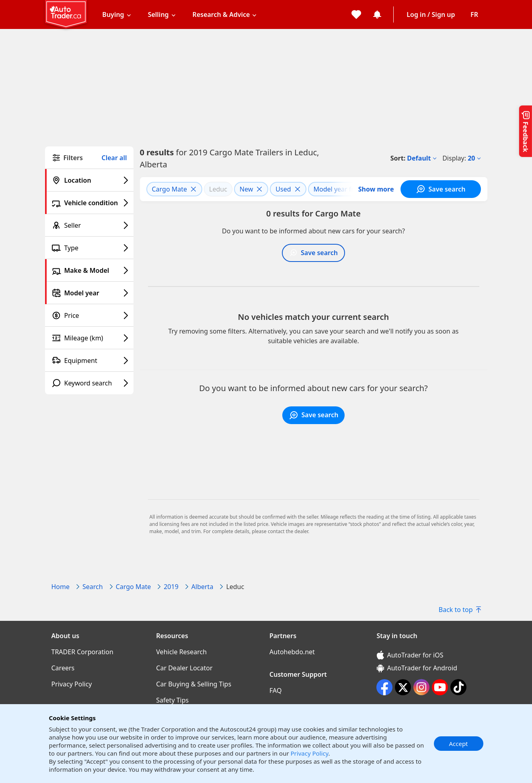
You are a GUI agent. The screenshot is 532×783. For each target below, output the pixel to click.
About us (66, 636)
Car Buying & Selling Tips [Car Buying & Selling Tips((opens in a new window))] (194, 684)
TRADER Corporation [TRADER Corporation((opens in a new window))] (82, 652)
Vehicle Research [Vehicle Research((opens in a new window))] (181, 652)
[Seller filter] (89, 225)
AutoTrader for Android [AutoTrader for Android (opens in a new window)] (417, 668)
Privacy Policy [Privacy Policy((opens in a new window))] (72, 684)
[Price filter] (89, 315)
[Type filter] (89, 248)
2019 (171, 587)
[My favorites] (356, 14)
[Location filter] (89, 180)
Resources (172, 636)
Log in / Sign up (431, 14)
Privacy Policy (310, 753)
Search (93, 587)
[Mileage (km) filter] (89, 338)
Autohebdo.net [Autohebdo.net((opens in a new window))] (292, 652)
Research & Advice (221, 14)
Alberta (202, 587)
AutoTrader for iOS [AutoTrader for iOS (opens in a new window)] (410, 655)
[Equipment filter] (89, 361)
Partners (283, 636)
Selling (158, 14)
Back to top (460, 610)
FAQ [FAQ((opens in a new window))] (275, 690)
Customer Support (298, 674)
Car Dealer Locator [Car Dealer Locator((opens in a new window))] (184, 668)
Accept (458, 744)
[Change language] (474, 14)
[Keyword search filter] (89, 383)
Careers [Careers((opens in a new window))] (63, 668)
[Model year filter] (89, 293)
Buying (113, 14)
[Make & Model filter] (89, 270)
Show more (376, 189)
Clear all (114, 158)
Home (61, 587)
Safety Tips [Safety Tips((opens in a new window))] (172, 700)
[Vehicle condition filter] (89, 203)
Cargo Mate (134, 587)
